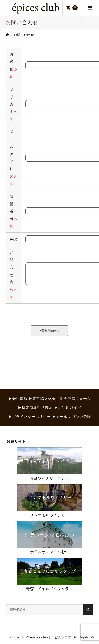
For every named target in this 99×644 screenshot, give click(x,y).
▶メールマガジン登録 (71, 417)
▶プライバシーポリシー (30, 417)
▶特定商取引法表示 (35, 408)
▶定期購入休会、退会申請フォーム (60, 399)
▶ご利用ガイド (68, 408)
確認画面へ (49, 330)
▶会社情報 (18, 399)
